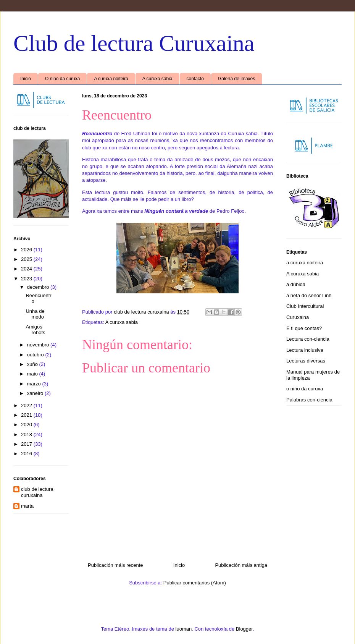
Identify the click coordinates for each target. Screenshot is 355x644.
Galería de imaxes (236, 79)
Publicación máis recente (115, 565)
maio (33, 374)
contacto (195, 79)
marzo (35, 384)
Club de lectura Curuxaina (134, 43)
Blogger (244, 629)
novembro (39, 345)
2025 (27, 259)
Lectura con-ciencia (308, 339)
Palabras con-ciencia (309, 400)
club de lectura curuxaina (37, 492)
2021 (27, 415)
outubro (36, 355)
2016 (27, 454)
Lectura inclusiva (305, 350)
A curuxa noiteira (111, 79)
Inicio (26, 79)
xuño (33, 364)
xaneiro (36, 393)
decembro (39, 287)
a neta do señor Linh (309, 295)
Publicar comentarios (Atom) (195, 583)
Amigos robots (35, 330)
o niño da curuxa (305, 389)
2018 (27, 434)
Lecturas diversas (306, 361)
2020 (27, 425)
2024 (27, 269)
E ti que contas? (304, 328)
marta (27, 506)
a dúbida (296, 284)
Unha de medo (35, 314)
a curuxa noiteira (305, 263)
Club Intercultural (305, 306)
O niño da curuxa (62, 79)
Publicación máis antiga (241, 565)
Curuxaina (298, 317)
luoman (184, 629)
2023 (27, 279)
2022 (27, 405)
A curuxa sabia (157, 79)
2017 (27, 444)
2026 (27, 250)
